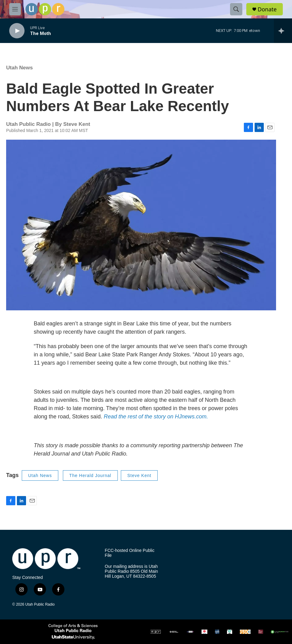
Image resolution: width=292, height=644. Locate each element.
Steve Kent (139, 475)
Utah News (19, 68)
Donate (267, 9)
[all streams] (283, 31)
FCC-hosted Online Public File (130, 553)
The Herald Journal (90, 475)
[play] (17, 31)
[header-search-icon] (236, 9)
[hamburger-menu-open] (15, 9)
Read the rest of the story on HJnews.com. (156, 417)
